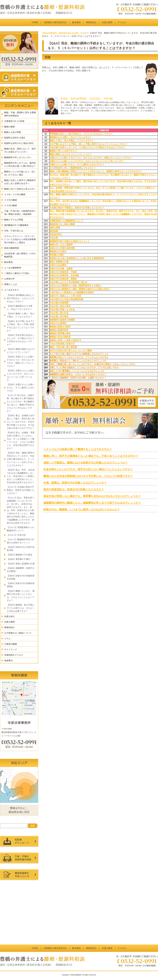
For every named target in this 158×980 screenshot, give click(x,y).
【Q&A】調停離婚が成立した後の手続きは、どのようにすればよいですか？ (21, 298)
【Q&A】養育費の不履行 (19, 559)
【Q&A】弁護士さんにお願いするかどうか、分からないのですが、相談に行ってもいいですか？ (21, 361)
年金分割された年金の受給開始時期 (66, 299)
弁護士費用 (107, 22)
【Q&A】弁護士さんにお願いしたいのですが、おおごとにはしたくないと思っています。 (21, 375)
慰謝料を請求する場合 (15, 138)
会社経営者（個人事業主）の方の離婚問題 (20, 255)
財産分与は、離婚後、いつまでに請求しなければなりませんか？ (82, 509)
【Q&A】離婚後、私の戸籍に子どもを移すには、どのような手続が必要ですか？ (21, 608)
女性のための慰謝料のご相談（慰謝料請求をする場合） (76, 286)
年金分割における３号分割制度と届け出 (68, 282)
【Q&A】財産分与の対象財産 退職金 (22, 585)
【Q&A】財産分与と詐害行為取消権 (21, 549)
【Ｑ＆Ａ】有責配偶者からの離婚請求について (20, 529)
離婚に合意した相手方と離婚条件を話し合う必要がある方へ (20, 182)
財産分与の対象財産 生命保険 (64, 275)
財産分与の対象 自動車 (61, 269)
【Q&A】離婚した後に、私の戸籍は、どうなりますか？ (21, 315)
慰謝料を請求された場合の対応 (19, 143)
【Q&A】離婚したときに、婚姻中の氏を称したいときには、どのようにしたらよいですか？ (21, 596)
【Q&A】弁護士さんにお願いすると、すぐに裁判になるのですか (21, 388)
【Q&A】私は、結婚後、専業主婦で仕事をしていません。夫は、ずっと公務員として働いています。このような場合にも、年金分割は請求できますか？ (21, 440)
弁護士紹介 (9, 616)
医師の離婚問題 (12, 248)
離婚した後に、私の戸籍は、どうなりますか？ (72, 141)
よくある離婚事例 (13, 268)
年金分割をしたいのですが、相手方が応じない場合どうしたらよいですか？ (88, 469)
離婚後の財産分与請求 (60, 327)
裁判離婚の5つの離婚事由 (16, 225)
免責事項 (8, 661)
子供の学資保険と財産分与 (62, 344)
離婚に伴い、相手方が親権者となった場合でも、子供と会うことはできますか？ (91, 456)
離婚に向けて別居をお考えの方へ (20, 189)
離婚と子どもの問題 (14, 220)
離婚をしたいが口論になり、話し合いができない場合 (20, 173)
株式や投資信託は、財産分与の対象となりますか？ (74, 489)
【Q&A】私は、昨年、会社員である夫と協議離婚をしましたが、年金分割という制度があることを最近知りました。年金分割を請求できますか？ (21, 476)
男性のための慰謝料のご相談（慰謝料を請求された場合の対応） (80, 289)
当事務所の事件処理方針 (55, 22)
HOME (35, 22)
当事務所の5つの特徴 (14, 121)
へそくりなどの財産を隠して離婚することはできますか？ (78, 449)
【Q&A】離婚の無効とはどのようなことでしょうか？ (21, 351)
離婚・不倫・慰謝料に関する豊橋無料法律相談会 (20, 114)
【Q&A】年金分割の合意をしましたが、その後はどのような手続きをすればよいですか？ (21, 340)
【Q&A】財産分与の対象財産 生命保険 (22, 577)
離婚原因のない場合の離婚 (62, 224)
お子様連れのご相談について (18, 633)
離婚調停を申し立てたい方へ (18, 157)
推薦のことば (11, 284)
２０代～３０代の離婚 (15, 194)
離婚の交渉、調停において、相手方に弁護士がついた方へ (20, 150)
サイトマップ (11, 650)
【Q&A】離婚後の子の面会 (20, 555)
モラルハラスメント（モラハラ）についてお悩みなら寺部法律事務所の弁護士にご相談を (20, 239)
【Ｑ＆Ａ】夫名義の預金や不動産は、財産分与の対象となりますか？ (21, 490)
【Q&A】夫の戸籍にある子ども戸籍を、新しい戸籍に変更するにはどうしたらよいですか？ (21, 326)
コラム (7, 638)
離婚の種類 (9, 127)
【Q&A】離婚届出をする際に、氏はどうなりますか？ (20, 308)
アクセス (122, 22)
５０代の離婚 (11, 205)
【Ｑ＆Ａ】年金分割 (16, 535)
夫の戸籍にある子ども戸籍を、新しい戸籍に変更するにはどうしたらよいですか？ (88, 144)
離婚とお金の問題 (13, 132)
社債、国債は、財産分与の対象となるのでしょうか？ (75, 483)
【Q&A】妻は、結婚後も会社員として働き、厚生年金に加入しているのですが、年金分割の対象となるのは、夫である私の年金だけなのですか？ (21, 422)
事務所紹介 (91, 22)
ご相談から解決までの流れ (17, 273)
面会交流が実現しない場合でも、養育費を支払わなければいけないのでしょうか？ (92, 496)
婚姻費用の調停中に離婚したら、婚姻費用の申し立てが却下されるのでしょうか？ (92, 503)
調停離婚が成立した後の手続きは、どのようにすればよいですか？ (81, 134)
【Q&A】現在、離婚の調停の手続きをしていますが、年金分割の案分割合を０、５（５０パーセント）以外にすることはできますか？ (21, 459)
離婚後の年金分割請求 (60, 337)
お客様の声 (9, 279)
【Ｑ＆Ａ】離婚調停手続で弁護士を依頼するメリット (20, 541)
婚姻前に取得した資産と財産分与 (65, 340)
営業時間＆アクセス (14, 655)
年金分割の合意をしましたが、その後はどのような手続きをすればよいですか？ (87, 147)
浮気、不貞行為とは (14, 231)
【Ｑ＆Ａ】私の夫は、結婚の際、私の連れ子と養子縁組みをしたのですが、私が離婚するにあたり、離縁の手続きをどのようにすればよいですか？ (21, 403)
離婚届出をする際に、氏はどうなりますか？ (71, 137)
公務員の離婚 (11, 644)
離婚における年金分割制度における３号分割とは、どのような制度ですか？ (88, 476)
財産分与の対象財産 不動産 (63, 272)
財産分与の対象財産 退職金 (63, 279)
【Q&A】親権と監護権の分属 (21, 564)
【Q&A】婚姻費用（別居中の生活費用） (21, 570)
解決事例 (76, 22)
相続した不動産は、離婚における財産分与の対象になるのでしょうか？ (86, 463)
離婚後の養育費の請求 (60, 333)
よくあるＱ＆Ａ (12, 290)
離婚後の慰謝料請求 (59, 330)
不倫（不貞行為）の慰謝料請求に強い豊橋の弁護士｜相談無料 (20, 213)
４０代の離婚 (11, 200)
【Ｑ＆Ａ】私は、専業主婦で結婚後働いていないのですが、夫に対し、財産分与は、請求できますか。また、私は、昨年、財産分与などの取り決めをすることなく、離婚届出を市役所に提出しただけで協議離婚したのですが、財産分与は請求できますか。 (21, 510)
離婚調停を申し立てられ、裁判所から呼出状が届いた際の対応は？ (20, 164)
